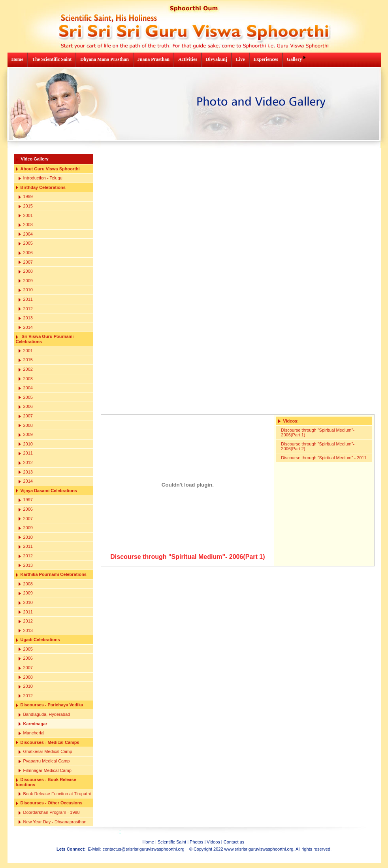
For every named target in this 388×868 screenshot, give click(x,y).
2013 (26, 318)
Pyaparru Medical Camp (44, 761)
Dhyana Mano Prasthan (105, 59)
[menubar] (158, 60)
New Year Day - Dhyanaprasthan (53, 822)
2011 (26, 299)
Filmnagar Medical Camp (45, 771)
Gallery (295, 59)
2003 (26, 225)
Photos (196, 842)
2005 (26, 243)
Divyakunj (217, 59)
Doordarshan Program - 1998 (49, 812)
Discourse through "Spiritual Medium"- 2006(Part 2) (318, 446)
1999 (26, 197)
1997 (26, 500)
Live (240, 59)
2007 (26, 262)
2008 (26, 271)
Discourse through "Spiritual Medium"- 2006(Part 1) (318, 432)
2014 (26, 327)
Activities (188, 59)
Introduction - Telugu (40, 178)
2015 (26, 206)
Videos (213, 842)
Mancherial (32, 733)
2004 (26, 234)
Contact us (234, 842)
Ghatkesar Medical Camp (45, 752)
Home (18, 59)
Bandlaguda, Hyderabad (44, 714)
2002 (26, 369)
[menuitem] (18, 60)
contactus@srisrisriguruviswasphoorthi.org (144, 849)
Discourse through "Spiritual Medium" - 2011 (324, 458)
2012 (26, 309)
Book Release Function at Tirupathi (55, 794)
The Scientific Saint (52, 59)
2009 (26, 281)
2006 (26, 253)
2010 (26, 290)
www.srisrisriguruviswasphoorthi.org (259, 849)
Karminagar (33, 724)
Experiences (266, 59)
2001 (26, 216)
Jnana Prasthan (154, 59)
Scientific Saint (172, 842)
